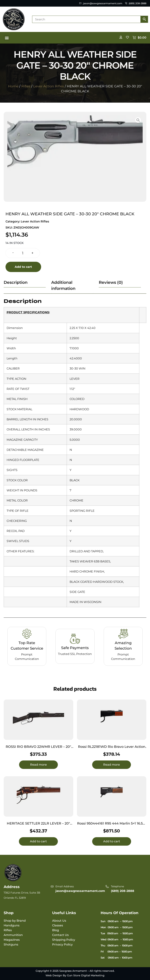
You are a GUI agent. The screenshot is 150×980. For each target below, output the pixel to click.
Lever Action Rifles (49, 86)
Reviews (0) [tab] (111, 282)
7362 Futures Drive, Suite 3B (22, 893)
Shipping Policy (64, 940)
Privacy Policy (62, 944)
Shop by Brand (15, 921)
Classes (58, 925)
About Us (59, 921)
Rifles (26, 86)
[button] (7, 38)
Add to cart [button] (38, 841)
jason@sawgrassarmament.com (80, 891)
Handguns (12, 925)
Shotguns (11, 944)
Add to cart (23, 267)
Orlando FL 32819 (15, 898)
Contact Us (60, 935)
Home (13, 86)
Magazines (12, 940)
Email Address (65, 886)
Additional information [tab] (63, 285)
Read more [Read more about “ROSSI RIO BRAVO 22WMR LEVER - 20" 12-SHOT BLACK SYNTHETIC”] (38, 765)
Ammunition (13, 935)
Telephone (117, 886)
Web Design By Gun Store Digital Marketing (75, 975)
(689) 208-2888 (123, 891)
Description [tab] (16, 282)
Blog (56, 930)
